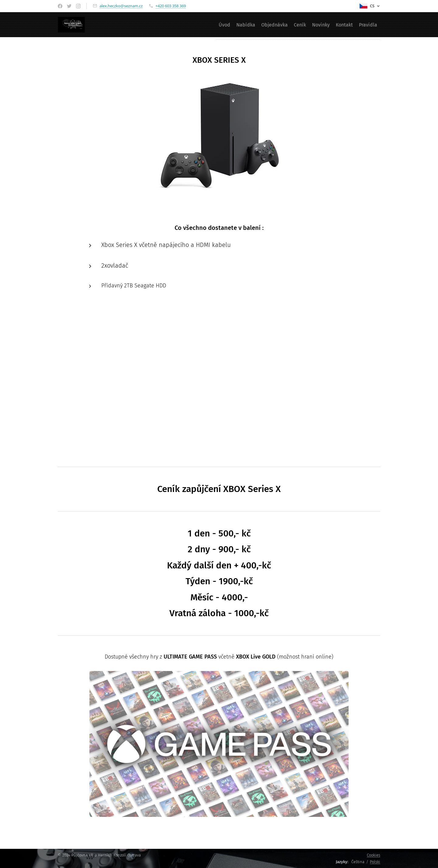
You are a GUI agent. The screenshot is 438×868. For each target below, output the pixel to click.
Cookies (374, 855)
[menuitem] (193, 25)
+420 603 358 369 (171, 6)
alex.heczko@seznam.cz (121, 6)
